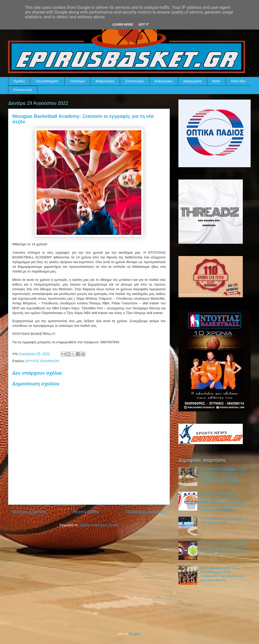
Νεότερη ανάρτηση (29, 512)
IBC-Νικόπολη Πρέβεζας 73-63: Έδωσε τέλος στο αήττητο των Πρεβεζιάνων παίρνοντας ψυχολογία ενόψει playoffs (223, 475)
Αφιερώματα (192, 81)
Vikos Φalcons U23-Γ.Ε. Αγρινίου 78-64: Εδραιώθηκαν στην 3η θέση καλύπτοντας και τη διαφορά (225, 547)
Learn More (123, 24)
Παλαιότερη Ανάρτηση (146, 512)
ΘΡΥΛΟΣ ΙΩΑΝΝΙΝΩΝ (42, 361)
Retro (216, 81)
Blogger (135, 634)
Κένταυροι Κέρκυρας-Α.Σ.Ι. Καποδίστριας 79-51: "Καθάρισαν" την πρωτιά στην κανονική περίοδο (222, 574)
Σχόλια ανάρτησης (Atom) (99, 525)
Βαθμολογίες (105, 81)
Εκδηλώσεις (164, 81)
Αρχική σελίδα (86, 512)
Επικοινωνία (23, 90)
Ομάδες (19, 81)
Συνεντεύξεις (135, 81)
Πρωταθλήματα (47, 81)
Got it (144, 24)
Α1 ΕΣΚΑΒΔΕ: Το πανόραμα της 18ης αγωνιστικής (224, 521)
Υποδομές (78, 81)
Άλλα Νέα (238, 81)
